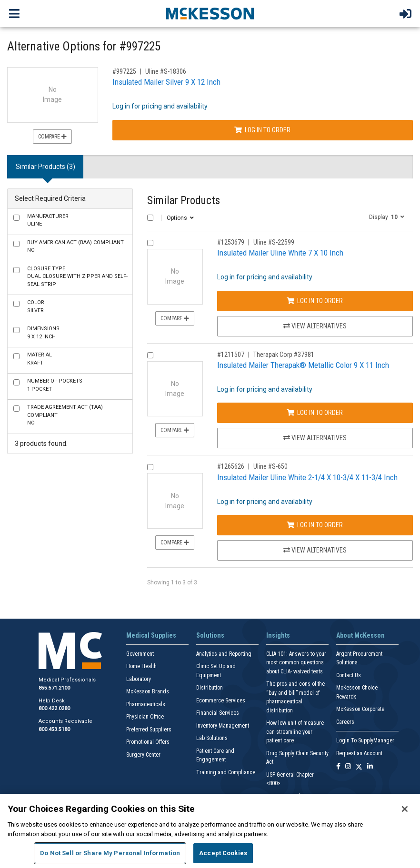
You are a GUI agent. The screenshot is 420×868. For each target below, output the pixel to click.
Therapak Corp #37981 (284, 355)
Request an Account (359, 753)
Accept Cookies (223, 853)
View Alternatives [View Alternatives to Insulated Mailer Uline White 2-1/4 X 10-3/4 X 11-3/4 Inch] (315, 550)
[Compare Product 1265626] (150, 467)
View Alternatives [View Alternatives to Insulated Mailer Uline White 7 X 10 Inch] (315, 326)
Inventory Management (223, 726)
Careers (345, 722)
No (75, 247)
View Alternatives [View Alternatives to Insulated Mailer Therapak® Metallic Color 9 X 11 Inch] (315, 438)
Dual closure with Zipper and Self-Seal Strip (77, 276)
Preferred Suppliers (149, 730)
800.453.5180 (54, 729)
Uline (48, 220)
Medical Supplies (151, 635)
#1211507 (231, 355)
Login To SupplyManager (365, 740)
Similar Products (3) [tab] (45, 167)
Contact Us (349, 675)
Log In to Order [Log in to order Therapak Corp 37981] (315, 413)
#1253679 (231, 242)
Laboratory (139, 679)
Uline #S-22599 (274, 242)
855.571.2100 (54, 688)
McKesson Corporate (360, 709)
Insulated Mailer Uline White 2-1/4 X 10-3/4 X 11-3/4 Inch (307, 477)
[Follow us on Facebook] (338, 767)
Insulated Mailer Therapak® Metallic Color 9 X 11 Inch (303, 365)
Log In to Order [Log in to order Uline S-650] (315, 525)
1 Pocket (55, 385)
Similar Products (184, 201)
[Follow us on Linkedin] (370, 767)
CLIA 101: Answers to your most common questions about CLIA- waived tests (296, 663)
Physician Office (145, 717)
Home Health (141, 666)
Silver (36, 306)
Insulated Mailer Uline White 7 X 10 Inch (280, 253)
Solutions (210, 635)
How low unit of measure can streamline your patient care (295, 732)
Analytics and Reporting (224, 654)
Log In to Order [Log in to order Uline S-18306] (262, 130)
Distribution (210, 688)
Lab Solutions (212, 738)
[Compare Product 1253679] (150, 243)
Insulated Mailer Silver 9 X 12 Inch (166, 82)
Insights (278, 635)
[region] (210, 831)
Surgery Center (143, 755)
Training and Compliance (226, 772)
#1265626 (231, 466)
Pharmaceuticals (146, 704)
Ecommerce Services (221, 700)
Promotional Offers (148, 742)
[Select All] (150, 218)
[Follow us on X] (359, 767)
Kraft (40, 359)
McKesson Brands (148, 691)
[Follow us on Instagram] (348, 767)
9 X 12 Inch (43, 333)
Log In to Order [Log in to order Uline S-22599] (315, 301)
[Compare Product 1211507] (150, 355)
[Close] (405, 809)
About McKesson (360, 635)
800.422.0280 (54, 708)
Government (140, 654)
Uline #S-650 (270, 466)
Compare (52, 137)
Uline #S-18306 (166, 71)
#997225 (124, 71)
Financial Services (218, 713)
